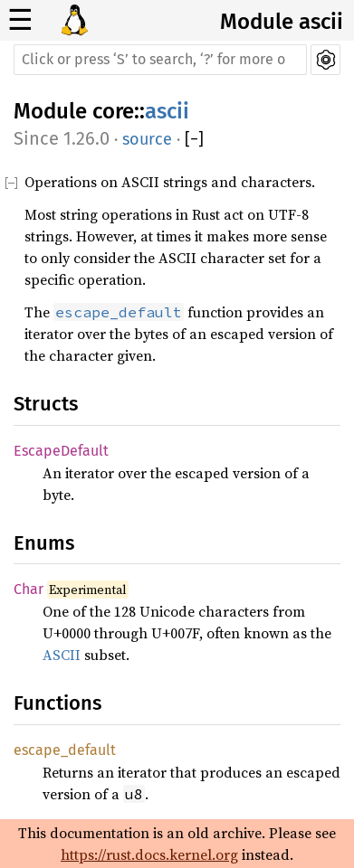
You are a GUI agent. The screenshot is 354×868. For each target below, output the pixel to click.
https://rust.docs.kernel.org (149, 854)
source (147, 139)
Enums (44, 543)
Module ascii (282, 22)
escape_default (65, 750)
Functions (57, 703)
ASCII (62, 655)
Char (29, 589)
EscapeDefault (61, 451)
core (113, 111)
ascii (167, 111)
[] (194, 140)
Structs (46, 404)
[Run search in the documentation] (160, 60)
